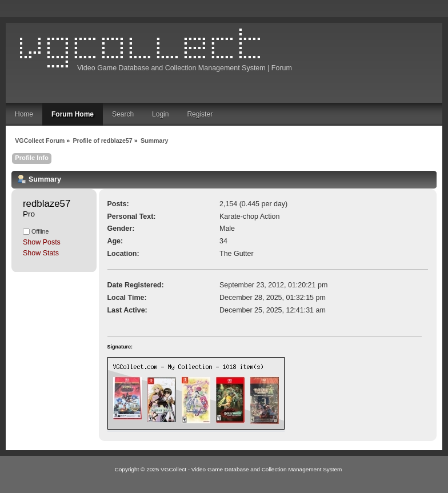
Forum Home (73, 114)
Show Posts (42, 242)
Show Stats (41, 253)
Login (160, 114)
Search (123, 114)
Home (24, 114)
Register (200, 114)
